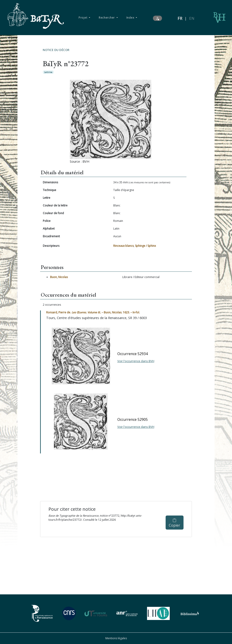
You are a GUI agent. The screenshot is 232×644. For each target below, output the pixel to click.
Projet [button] (83, 18)
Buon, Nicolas (59, 277)
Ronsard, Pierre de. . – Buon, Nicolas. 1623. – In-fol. (93, 312)
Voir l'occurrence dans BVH (136, 361)
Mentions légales (116, 638)
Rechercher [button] (107, 18)
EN (192, 18)
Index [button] (131, 18)
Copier (174, 523)
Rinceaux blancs (123, 246)
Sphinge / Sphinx (145, 246)
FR (180, 18)
